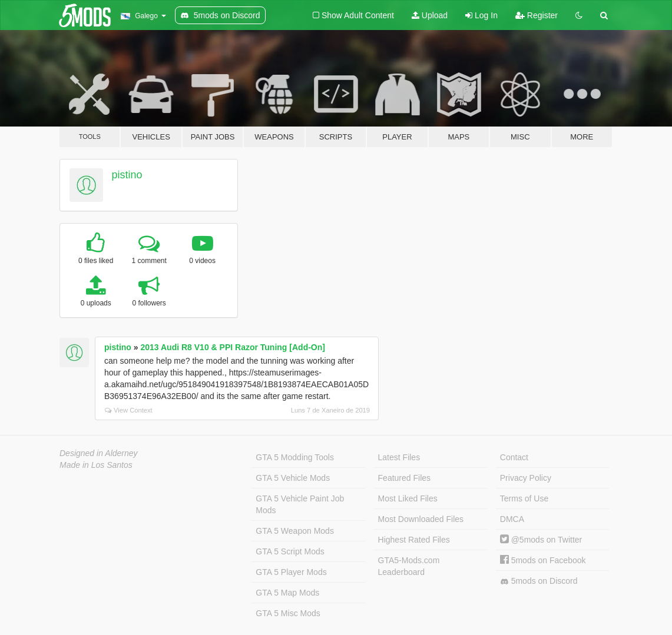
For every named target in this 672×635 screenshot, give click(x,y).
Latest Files (399, 457)
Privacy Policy (526, 478)
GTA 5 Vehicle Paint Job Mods (300, 504)
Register (537, 15)
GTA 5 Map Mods (287, 593)
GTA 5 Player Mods (291, 572)
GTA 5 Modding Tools (295, 457)
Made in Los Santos (96, 465)
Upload (430, 15)
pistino (127, 175)
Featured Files (404, 478)
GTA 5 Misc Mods (288, 613)
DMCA (512, 519)
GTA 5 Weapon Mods (295, 531)
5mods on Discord (539, 581)
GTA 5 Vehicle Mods (293, 478)
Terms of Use (524, 498)
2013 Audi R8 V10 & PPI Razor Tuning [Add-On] (232, 347)
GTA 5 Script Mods (290, 551)
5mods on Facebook (543, 560)
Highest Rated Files (414, 540)
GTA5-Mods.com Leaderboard (409, 566)
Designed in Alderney (99, 453)
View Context (129, 410)
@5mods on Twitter (541, 540)
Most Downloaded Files (421, 519)
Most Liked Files (408, 498)
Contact (514, 457)
